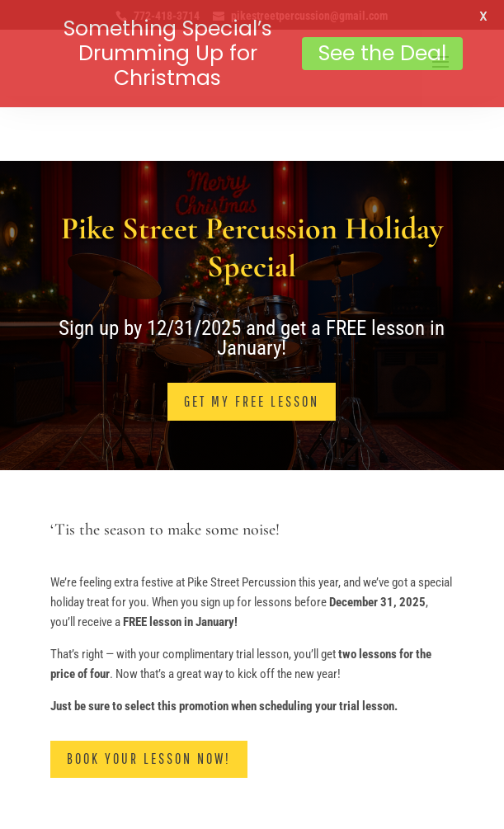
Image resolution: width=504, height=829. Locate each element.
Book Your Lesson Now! (149, 744)
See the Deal (382, 53)
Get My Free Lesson (252, 386)
